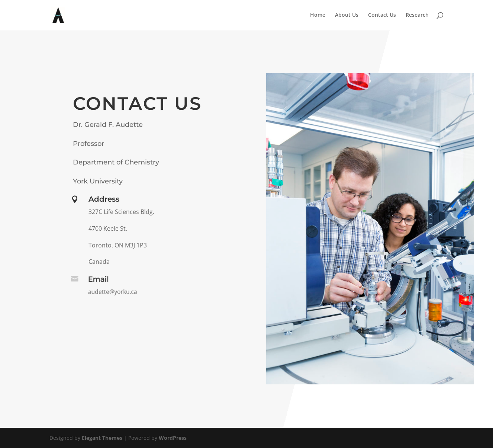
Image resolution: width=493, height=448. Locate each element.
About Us (347, 15)
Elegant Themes (102, 438)
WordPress (173, 438)
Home (318, 15)
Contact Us (382, 15)
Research (417, 15)
